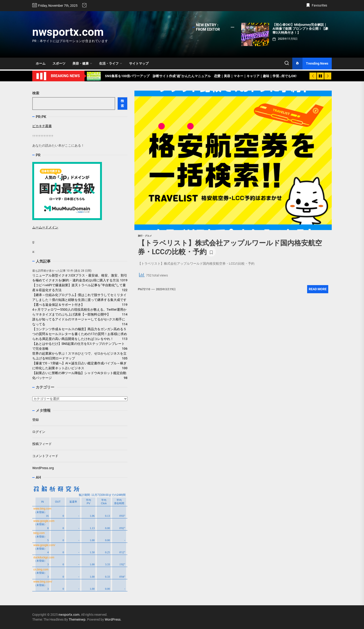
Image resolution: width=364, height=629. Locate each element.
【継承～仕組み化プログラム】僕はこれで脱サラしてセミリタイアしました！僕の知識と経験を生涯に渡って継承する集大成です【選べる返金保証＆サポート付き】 (79, 300)
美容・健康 (82, 63)
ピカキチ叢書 (42, 126)
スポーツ (59, 63)
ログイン (39, 432)
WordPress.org (43, 468)
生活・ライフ (111, 63)
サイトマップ (139, 63)
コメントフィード (45, 456)
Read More (318, 289)
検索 (36, 93)
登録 (36, 420)
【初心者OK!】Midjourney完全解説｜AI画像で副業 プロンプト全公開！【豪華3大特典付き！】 (300, 29)
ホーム (41, 63)
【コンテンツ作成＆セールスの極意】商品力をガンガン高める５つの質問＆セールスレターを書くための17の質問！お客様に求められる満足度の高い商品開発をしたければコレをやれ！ (80, 334)
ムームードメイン (45, 227)
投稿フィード (42, 444)
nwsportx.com (68, 32)
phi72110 (144, 289)
